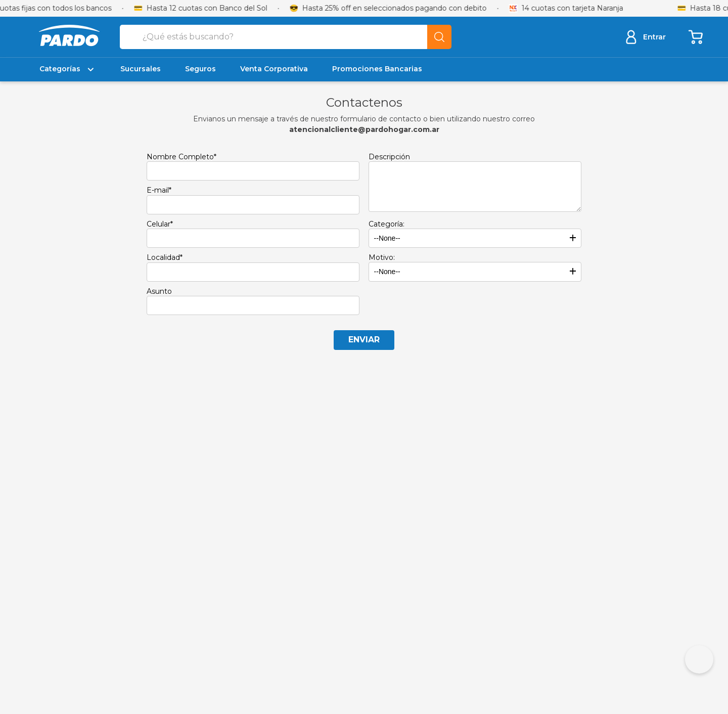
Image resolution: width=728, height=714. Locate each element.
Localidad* (165, 257)
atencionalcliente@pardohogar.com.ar (364, 129)
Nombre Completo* (181, 157)
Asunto (159, 291)
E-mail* (159, 190)
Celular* (160, 224)
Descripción (389, 157)
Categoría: (386, 224)
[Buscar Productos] (439, 37)
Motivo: (382, 257)
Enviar (364, 340)
